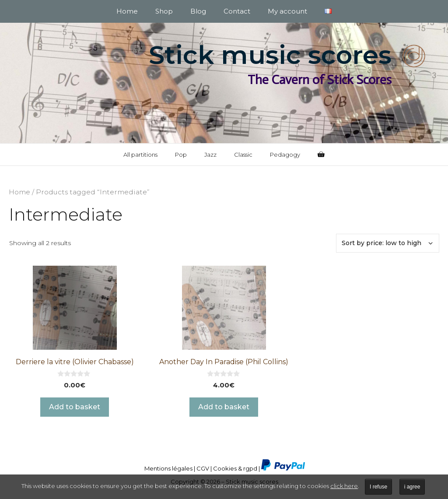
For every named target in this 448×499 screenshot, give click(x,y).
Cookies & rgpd (235, 468)
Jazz (210, 155)
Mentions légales (168, 468)
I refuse (378, 487)
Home (127, 11)
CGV (203, 468)
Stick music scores (270, 55)
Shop (164, 11)
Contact (237, 11)
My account (287, 11)
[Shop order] (388, 243)
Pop (181, 155)
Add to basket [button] (75, 407)
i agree (412, 487)
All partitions (140, 155)
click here (344, 486)
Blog (198, 11)
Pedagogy (285, 155)
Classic (243, 155)
